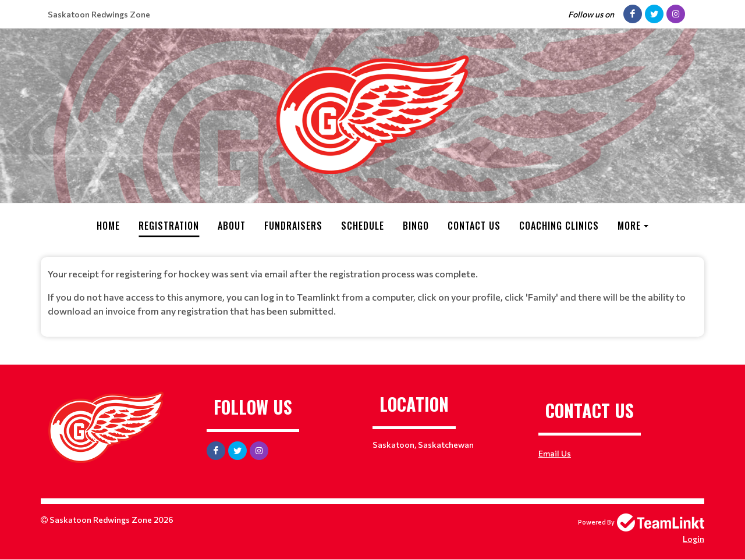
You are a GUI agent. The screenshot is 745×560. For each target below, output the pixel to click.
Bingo (416, 226)
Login (693, 539)
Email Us (555, 453)
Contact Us (474, 226)
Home (108, 226)
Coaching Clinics (559, 226)
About (232, 226)
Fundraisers (293, 226)
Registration (169, 226)
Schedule (363, 226)
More (629, 226)
